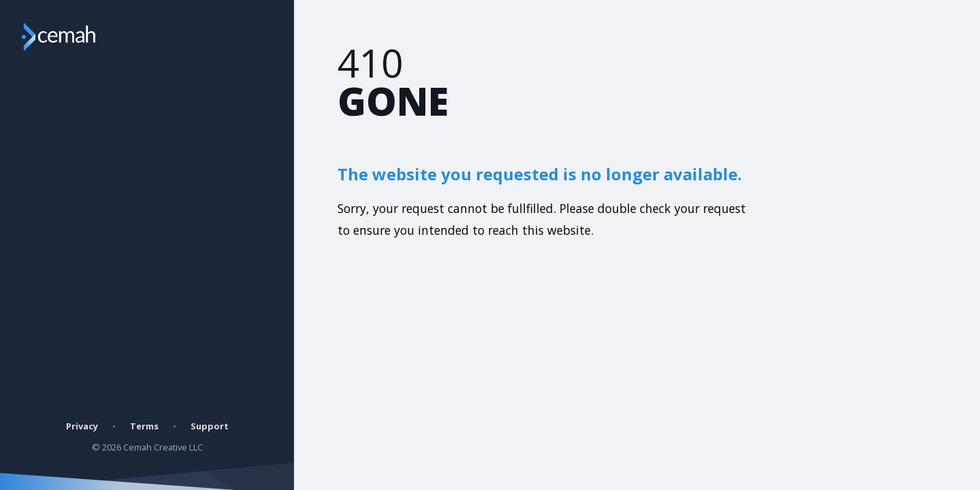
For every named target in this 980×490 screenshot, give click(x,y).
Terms (144, 426)
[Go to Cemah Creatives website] (84, 37)
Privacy (82, 426)
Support (210, 426)
